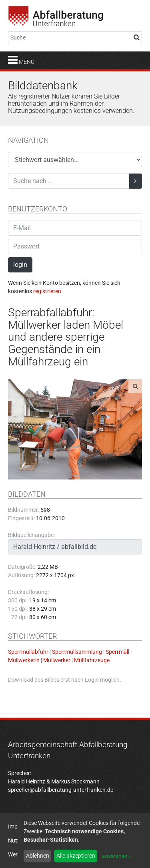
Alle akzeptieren (76, 856)
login (20, 265)
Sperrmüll (117, 652)
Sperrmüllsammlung (77, 652)
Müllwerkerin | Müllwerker (39, 660)
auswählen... (118, 856)
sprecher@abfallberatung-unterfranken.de (61, 790)
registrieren (47, 291)
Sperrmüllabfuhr (28, 652)
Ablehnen (38, 856)
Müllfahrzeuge (92, 660)
